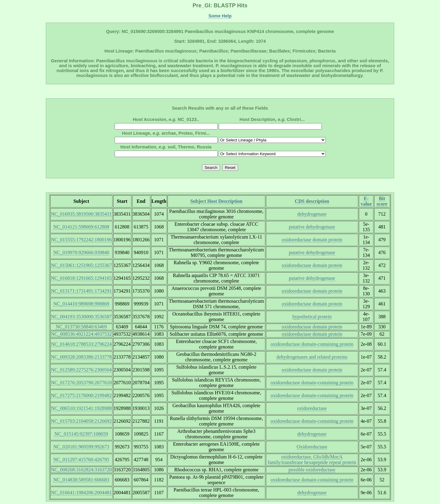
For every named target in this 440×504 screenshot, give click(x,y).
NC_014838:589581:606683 (81, 480)
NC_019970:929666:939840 (81, 252)
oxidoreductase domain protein (312, 240)
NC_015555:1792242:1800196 (81, 240)
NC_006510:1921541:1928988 (81, 408)
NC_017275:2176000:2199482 (81, 395)
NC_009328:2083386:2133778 (81, 357)
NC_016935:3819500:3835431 (81, 214)
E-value (366, 201)
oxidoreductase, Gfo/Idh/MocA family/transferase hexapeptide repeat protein (312, 460)
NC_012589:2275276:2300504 (81, 370)
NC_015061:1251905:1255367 (81, 265)
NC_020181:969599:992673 (81, 447)
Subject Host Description (216, 201)
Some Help (220, 16)
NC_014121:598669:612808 (81, 227)
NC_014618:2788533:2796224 (81, 344)
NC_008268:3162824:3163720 (81, 470)
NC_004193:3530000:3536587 (81, 317)
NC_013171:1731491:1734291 (81, 291)
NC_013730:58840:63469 (81, 327)
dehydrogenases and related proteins (312, 357)
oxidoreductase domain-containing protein (312, 344)
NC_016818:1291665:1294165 (81, 278)
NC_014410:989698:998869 (81, 304)
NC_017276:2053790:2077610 (81, 383)
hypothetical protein (312, 317)
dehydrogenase (312, 214)
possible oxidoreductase (312, 470)
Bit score (382, 201)
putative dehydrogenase (312, 227)
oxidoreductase (312, 408)
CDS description (312, 201)
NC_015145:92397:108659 (81, 434)
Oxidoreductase (312, 447)
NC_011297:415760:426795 (81, 460)
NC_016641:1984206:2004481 (81, 493)
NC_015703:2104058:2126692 (81, 421)
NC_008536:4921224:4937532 (81, 334)
